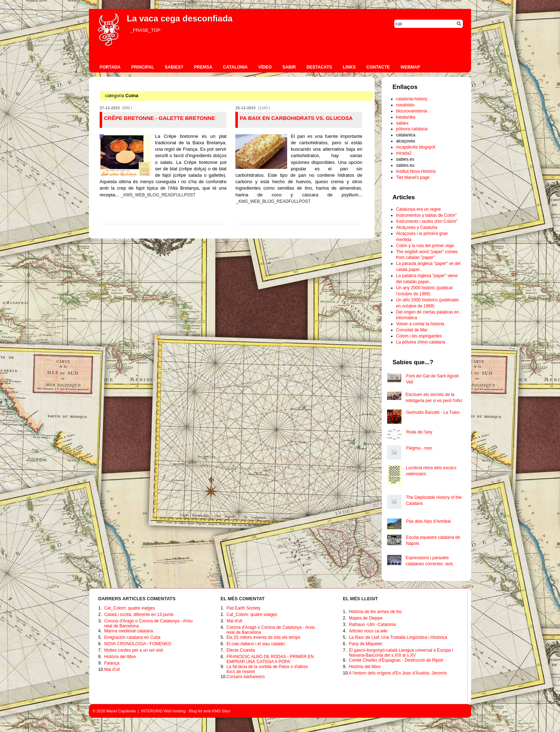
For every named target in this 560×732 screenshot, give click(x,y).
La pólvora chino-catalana (421, 342)
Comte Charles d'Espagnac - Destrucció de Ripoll (396, 660)
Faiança (112, 663)
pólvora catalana (412, 129)
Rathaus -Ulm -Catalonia (372, 625)
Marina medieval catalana (129, 631)
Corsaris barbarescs (246, 677)
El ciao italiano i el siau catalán (256, 644)
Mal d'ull (112, 670)
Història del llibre (120, 657)
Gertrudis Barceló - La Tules (433, 412)
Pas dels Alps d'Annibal (428, 521)
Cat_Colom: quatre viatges (130, 608)
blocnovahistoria (412, 111)
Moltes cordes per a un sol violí (134, 650)
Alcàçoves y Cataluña (417, 227)
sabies (402, 123)
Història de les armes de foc (376, 612)
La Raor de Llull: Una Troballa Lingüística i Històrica (398, 637)
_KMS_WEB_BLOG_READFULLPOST (158, 195)
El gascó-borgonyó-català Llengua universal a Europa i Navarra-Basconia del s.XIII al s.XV (401, 653)
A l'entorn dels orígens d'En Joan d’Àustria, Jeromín (398, 673)
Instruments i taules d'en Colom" (427, 221)
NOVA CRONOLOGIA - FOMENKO (138, 644)
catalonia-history (412, 99)
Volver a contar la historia (420, 324)
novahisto (405, 105)
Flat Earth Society (243, 608)
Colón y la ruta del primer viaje (425, 246)
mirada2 (404, 153)
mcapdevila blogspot (416, 147)
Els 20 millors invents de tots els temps (263, 637)
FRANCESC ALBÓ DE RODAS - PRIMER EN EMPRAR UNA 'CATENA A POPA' (270, 659)
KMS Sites (221, 711)
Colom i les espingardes (419, 336)
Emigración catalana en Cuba (132, 637)
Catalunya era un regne (418, 209)
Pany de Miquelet (366, 644)
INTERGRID (152, 711)
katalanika (406, 117)
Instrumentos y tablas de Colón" (426, 215)
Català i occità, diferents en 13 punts (139, 615)
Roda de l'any (419, 432)
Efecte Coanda (241, 650)
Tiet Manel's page (413, 177)
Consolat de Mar (412, 330)
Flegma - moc (419, 448)
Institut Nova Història (416, 171)
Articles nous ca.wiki (368, 631)
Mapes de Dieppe (366, 618)
